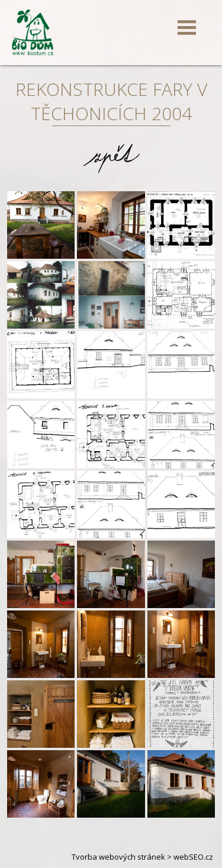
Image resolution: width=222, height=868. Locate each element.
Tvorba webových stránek (118, 857)
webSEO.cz (193, 857)
